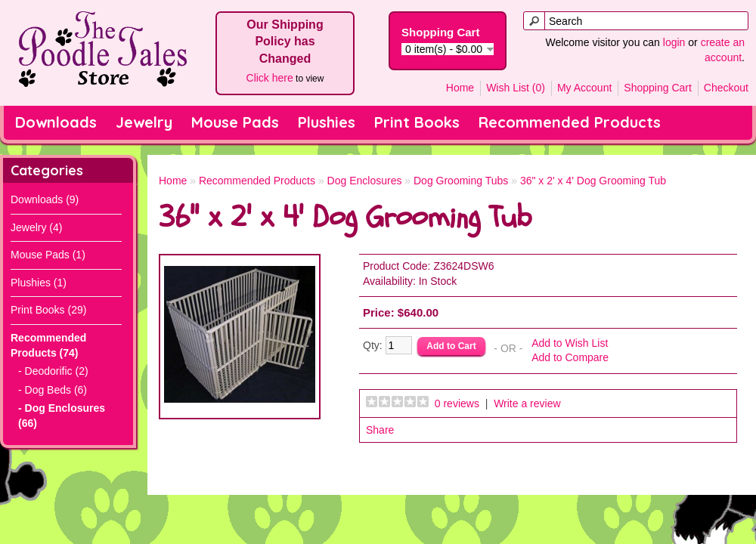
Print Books (417, 122)
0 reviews (457, 403)
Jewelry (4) (36, 227)
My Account (584, 88)
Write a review (527, 403)
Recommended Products (570, 122)
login (674, 42)
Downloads (56, 122)
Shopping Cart (658, 88)
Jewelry (144, 122)
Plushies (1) (39, 283)
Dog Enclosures (365, 181)
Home (460, 88)
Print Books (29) (48, 310)
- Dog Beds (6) (53, 390)
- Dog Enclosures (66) (62, 416)
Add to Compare (570, 357)
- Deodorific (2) (53, 371)
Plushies (327, 122)
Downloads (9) (45, 199)
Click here (270, 78)
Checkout (726, 88)
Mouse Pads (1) (48, 255)
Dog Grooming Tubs (461, 181)
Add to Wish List (570, 343)
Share (380, 430)
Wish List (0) (516, 88)
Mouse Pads (235, 122)
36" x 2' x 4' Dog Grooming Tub (593, 181)
